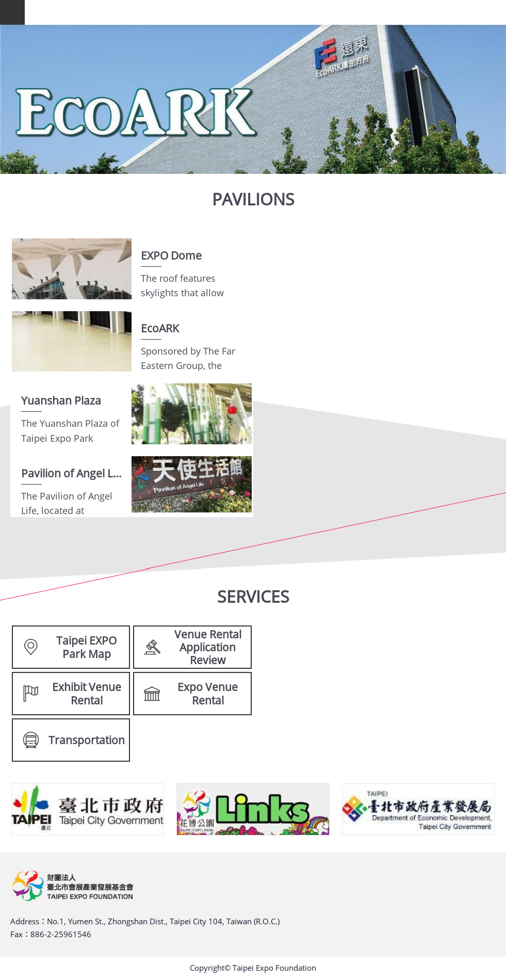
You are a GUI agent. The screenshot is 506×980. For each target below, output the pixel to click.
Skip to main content (5, 5)
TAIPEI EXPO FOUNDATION (265, 12)
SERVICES (253, 596)
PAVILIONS (253, 199)
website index (12, 12)
